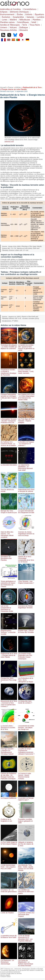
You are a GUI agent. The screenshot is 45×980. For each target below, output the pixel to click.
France (11, 87)
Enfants (29, 14)
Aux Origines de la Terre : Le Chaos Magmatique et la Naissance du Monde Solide (26, 396)
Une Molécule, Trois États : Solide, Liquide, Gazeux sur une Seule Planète (26, 867)
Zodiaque (24, 27)
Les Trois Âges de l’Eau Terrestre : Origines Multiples (26, 420)
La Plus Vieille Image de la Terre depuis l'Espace (9, 842)
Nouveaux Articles (9, 30)
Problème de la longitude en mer (9, 819)
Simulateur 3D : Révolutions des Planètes (9, 557)
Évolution (6, 17)
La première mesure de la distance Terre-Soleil (9, 936)
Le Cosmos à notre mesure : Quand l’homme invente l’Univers (26, 775)
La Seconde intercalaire (9, 464)
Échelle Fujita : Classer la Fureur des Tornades (26, 631)
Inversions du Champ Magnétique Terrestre (26, 606)
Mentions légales (5, 975)
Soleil (34, 22)
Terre (25, 25)
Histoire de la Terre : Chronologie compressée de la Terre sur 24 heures (26, 558)
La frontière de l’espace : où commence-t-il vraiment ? (26, 443)
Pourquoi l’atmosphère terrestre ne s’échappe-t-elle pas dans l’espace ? (9, 396)
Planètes (37, 20)
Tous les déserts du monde (9, 490)
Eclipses (4, 12)
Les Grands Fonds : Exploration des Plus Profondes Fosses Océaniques (26, 655)
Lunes (4, 20)
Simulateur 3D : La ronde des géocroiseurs (9, 890)
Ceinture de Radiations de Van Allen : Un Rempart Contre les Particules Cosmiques (9, 775)
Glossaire (24, 30)
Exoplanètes (18, 17)
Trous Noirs (35, 25)
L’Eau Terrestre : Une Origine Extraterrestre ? (26, 581)
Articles (18, 87)
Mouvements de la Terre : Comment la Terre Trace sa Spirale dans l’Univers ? (9, 703)
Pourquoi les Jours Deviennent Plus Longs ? (9, 679)
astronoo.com (9, 142)
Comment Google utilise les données (11, 973)
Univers (4, 27)
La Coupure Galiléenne (9, 797)
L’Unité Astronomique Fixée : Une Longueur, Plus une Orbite (9, 866)
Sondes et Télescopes (10, 25)
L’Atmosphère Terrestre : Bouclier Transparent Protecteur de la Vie (9, 420)
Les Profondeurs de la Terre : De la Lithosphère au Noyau (26, 679)
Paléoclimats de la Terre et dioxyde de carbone (26, 490)
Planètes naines (7, 22)
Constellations (30, 9)
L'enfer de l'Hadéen (9, 912)
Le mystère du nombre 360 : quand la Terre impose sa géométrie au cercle (26, 347)
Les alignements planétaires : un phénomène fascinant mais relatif (26, 467)
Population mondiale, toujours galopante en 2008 (26, 820)
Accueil (3, 87)
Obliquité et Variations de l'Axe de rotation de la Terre (26, 843)
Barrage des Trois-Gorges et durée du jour (9, 511)
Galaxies (30, 17)
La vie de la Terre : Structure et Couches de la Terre (9, 727)
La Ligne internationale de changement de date (26, 511)
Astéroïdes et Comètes (11, 9)
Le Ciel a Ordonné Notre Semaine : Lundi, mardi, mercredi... (26, 371)
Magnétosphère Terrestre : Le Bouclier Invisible (9, 631)
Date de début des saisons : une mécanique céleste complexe (9, 534)
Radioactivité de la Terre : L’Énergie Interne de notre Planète (9, 654)
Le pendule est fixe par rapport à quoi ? (26, 798)
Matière (13, 20)
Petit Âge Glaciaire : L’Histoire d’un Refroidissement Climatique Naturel (9, 750)
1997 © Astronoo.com (7, 969)
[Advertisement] (22, 64)
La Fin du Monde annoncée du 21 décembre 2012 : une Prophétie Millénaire (26, 937)
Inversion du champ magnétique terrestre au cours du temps (26, 533)
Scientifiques (23, 22)
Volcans (13, 27)
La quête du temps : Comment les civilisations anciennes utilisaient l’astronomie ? (26, 750)
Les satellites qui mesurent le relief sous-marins (26, 891)
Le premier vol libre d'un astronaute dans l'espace (26, 914)
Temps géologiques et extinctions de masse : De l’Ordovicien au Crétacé (9, 583)
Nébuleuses (25, 20)
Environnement (7, 14)
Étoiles (20, 14)
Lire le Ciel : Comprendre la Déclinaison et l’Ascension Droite (9, 608)
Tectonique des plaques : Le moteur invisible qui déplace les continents (9, 346)
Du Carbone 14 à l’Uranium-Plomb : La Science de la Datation (9, 443)
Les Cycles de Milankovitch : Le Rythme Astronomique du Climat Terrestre (26, 962)
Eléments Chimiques (19, 12)
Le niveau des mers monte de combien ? (26, 701)
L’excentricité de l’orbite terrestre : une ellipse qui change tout (26, 727)
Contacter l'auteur (5, 977)
